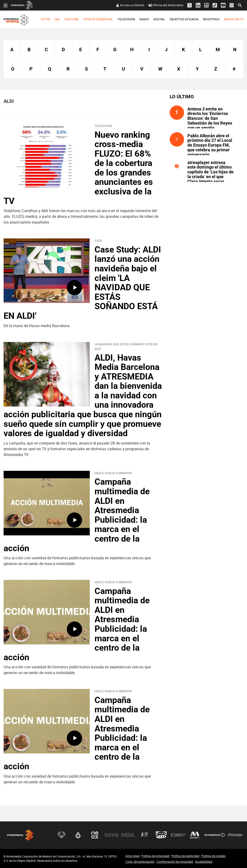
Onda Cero (161, 835)
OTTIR (45, 19)
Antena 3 (62, 835)
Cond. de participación (140, 862)
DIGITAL (159, 19)
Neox (95, 835)
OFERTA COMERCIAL (98, 19)
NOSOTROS (211, 19)
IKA (57, 19)
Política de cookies (213, 856)
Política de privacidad (155, 856)
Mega (128, 835)
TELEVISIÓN (126, 19)
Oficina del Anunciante (166, 5)
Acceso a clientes (132, 5)
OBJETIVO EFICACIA (184, 19)
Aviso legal (132, 856)
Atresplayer (215, 835)
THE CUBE (71, 19)
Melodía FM (195, 835)
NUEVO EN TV (234, 19)
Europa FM (178, 835)
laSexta (78, 835)
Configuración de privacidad (175, 862)
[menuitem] (46, 19)
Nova (112, 835)
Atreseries (145, 835)
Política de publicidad (185, 856)
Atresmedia (20, 835)
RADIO (144, 19)
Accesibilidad (204, 862)
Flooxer (235, 835)
